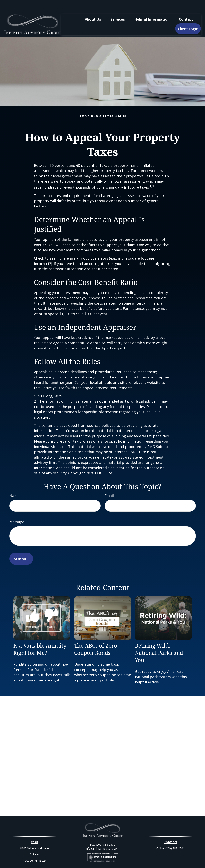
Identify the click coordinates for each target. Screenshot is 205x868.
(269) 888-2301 (175, 837)
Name (14, 484)
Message (17, 510)
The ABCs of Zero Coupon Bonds (96, 637)
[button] (93, 7)
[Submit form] (21, 547)
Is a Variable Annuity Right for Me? (40, 637)
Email (109, 484)
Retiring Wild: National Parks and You (159, 641)
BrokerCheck (143, 858)
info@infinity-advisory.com (102, 837)
